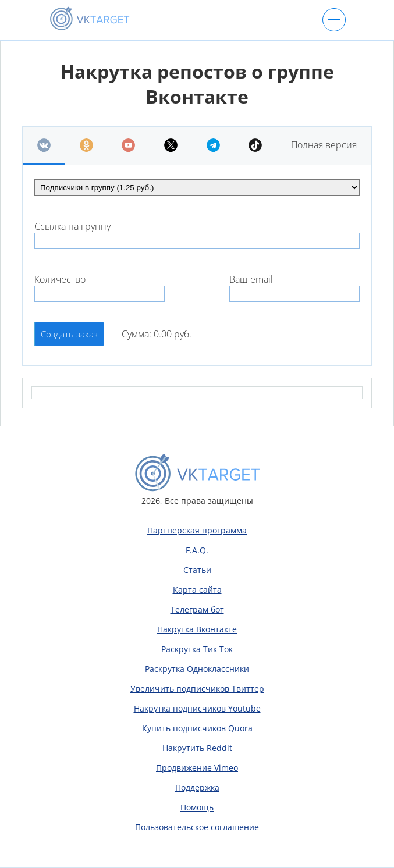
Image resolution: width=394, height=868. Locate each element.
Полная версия (324, 145)
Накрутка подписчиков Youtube (197, 708)
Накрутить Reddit (197, 748)
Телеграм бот (197, 609)
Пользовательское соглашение (197, 827)
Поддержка (197, 787)
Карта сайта (197, 590)
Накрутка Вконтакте (197, 629)
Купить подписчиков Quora (197, 728)
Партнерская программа (197, 530)
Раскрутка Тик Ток (197, 649)
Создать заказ (69, 334)
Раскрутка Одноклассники (197, 669)
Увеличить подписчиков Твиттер (197, 689)
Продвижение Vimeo (197, 768)
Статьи (197, 570)
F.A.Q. (197, 550)
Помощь (197, 807)
